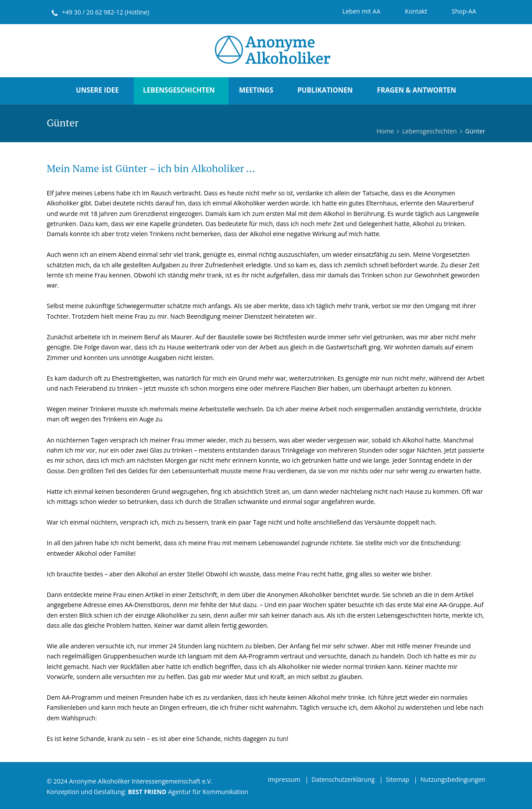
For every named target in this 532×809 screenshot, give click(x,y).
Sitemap (398, 779)
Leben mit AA (362, 11)
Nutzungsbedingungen (453, 779)
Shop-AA (464, 11)
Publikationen (325, 90)
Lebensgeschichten (179, 90)
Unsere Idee (97, 90)
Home (385, 131)
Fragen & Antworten (417, 90)
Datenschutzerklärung (343, 779)
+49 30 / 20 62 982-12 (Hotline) (105, 12)
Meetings (256, 90)
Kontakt (416, 11)
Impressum (284, 779)
